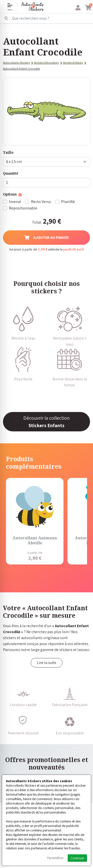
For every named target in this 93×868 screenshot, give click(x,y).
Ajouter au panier (46, 237)
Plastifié (68, 202)
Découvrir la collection (46, 422)
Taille (8, 152)
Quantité (11, 173)
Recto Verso (41, 202)
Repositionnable (23, 208)
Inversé (15, 202)
